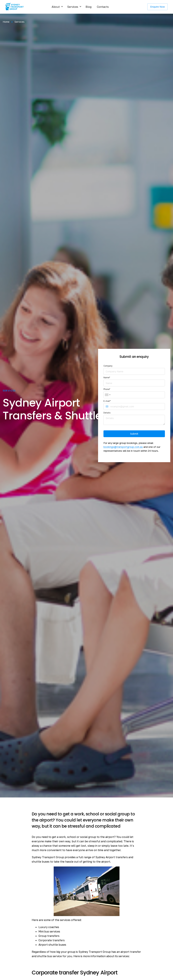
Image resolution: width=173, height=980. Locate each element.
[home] (15, 7)
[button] (57, 7)
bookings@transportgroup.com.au (123, 447)
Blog (89, 7)
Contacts (103, 7)
